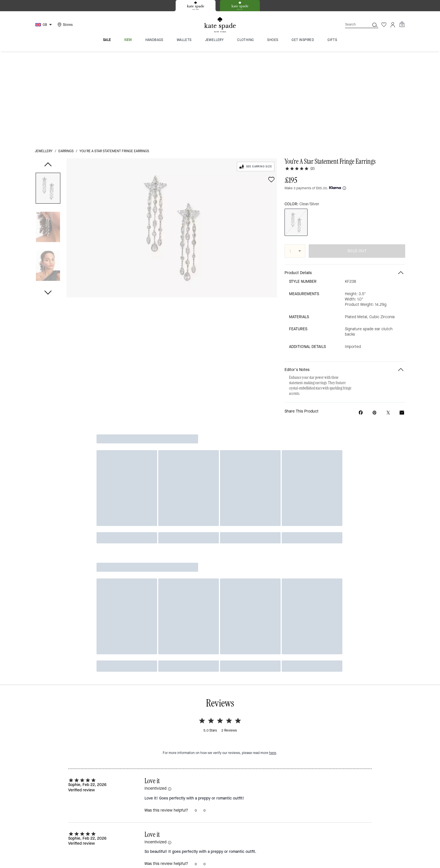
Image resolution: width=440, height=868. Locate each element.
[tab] (196, 6)
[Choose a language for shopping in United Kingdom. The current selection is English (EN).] (44, 25)
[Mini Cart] (402, 24)
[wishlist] (271, 88)
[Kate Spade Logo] (220, 25)
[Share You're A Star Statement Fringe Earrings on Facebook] (361, 326)
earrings (66, 60)
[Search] (353, 25)
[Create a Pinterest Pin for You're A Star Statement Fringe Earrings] (374, 326)
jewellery (44, 60)
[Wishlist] (384, 25)
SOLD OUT (357, 165)
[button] (48, 98)
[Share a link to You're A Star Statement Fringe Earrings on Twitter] (388, 326)
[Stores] (64, 25)
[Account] (393, 25)
